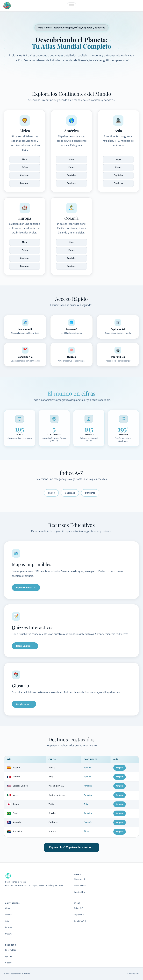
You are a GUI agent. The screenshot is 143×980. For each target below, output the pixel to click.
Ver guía (119, 768)
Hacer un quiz (23, 646)
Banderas (25, 183)
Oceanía (88, 822)
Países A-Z (78, 908)
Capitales (25, 175)
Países (25, 167)
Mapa (25, 159)
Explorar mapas (24, 588)
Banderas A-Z (80, 921)
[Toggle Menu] (71, 6)
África (87, 832)
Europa (87, 768)
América (88, 786)
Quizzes (9, 956)
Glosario (9, 963)
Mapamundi (79, 879)
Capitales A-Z (80, 915)
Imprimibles (79, 892)
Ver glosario (22, 704)
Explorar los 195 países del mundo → (72, 847)
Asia (86, 804)
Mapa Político (80, 886)
